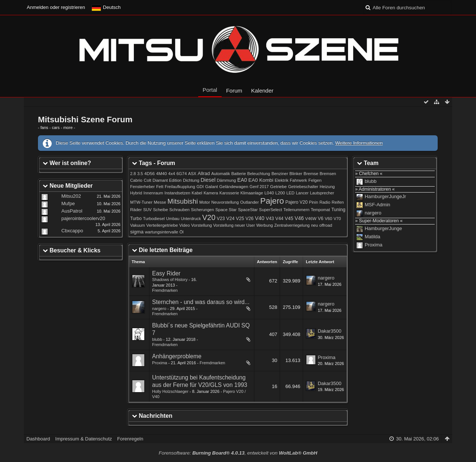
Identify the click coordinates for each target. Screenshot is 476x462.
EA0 (242, 180)
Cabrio (136, 180)
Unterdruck (191, 219)
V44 (279, 219)
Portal (210, 90)
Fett (160, 187)
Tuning (338, 210)
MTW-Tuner (141, 202)
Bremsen (328, 174)
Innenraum (153, 193)
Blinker (296, 174)
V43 (270, 219)
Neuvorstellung (225, 202)
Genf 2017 (259, 187)
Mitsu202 (71, 196)
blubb (157, 339)
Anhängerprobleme (177, 356)
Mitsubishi (183, 201)
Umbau (173, 219)
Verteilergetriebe (162, 225)
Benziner (280, 174)
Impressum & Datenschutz (84, 439)
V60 (328, 219)
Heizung (327, 187)
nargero (326, 278)
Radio (325, 202)
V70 (337, 219)
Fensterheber (142, 187)
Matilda (373, 237)
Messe (160, 202)
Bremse (311, 174)
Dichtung (191, 180)
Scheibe (160, 210)
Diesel (208, 180)
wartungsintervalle (162, 232)
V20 (209, 217)
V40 (260, 218)
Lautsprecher (322, 193)
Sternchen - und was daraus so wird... (201, 302)
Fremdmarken (165, 290)
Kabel (197, 193)
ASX (192, 174)
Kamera (211, 193)
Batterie (239, 174)
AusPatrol (72, 211)
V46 (299, 218)
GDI (200, 187)
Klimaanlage (252, 193)
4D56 (149, 173)
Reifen (338, 202)
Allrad (204, 173)
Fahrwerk (298, 180)
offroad (326, 225)
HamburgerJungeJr (385, 197)
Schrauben (179, 210)
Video (184, 225)
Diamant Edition (167, 180)
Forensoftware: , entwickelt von (238, 453)
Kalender (262, 91)
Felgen (315, 180)
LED (290, 193)
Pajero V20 (296, 202)
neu (314, 225)
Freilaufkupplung (180, 187)
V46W (311, 219)
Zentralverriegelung (292, 225)
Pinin (314, 202)
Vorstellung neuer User (234, 225)
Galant (211, 186)
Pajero (272, 201)
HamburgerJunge (383, 229)
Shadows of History (170, 280)
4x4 (172, 174)
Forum (234, 91)
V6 (321, 219)
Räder (136, 210)
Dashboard (38, 439)
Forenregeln (130, 439)
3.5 (140, 174)
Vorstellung (202, 225)
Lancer (302, 193)
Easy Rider (166, 273)
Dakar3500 (329, 331)
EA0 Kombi (261, 180)
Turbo (136, 219)
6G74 (181, 174)
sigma (137, 232)
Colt (147, 180)
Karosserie (229, 193)
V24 (230, 219)
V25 (240, 219)
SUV (147, 210)
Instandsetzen (177, 193)
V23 (221, 219)
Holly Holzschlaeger (170, 391)
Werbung (265, 225)
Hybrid (136, 193)
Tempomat (321, 210)
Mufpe (68, 203)
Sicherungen (202, 210)
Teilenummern (296, 210)
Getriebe (278, 186)
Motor (205, 202)
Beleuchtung (259, 174)
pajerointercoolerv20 (83, 218)
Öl (181, 232)
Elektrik (282, 180)
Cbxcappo (72, 231)
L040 (269, 193)
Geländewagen (234, 187)
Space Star (226, 210)
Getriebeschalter (303, 187)
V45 (289, 218)
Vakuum (138, 225)
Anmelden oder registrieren (56, 7)
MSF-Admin (378, 205)
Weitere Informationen (359, 143)
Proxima (160, 363)
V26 (250, 219)
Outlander (250, 202)
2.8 (133, 174)
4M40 (162, 174)
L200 (280, 193)
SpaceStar (248, 210)
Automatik (221, 174)
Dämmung (226, 180)
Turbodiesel (154, 219)
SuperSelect (271, 210)
